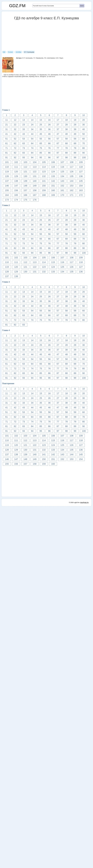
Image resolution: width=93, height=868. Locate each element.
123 (44, 172)
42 (15, 134)
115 (53, 167)
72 (15, 148)
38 (66, 129)
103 (25, 162)
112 (25, 167)
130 (25, 176)
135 (72, 176)
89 (75, 153)
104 (35, 162)
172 (81, 195)
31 (7, 129)
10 (84, 115)
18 (66, 120)
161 (62, 190)
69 (75, 143)
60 (84, 139)
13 (24, 120)
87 (58, 153)
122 (35, 172)
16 (49, 120)
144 (72, 181)
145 (81, 181)
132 (44, 176)
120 (16, 172)
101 (7, 162)
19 (75, 120)
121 (25, 172)
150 (44, 186)
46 (49, 134)
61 (7, 143)
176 (35, 200)
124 (53, 172)
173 (7, 200)
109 (81, 162)
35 (41, 129)
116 (62, 167)
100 (84, 157)
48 (66, 134)
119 (7, 172)
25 (41, 125)
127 (81, 172)
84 (32, 153)
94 (32, 157)
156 (16, 190)
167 (35, 195)
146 (7, 186)
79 (75, 148)
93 (24, 157)
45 (41, 134)
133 (53, 176)
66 (49, 143)
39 (75, 129)
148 (25, 186)
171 (72, 195)
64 (32, 143)
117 (72, 167)
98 (66, 157)
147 (16, 186)
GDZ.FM (17, 6)
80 (84, 148)
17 (58, 120)
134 (62, 176)
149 (35, 186)
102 (16, 162)
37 (58, 129)
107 (62, 162)
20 (84, 120)
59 (75, 139)
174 (16, 200)
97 (58, 157)
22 (15, 125)
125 (62, 172)
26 (49, 125)
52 (15, 139)
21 (7, 125)
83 (24, 153)
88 (66, 153)
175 (25, 200)
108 (72, 162)
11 (7, 120)
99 (75, 157)
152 (62, 186)
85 (41, 153)
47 (58, 134)
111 (16, 167)
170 (62, 195)
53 (24, 139)
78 (66, 148)
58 (66, 139)
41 (7, 134)
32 (15, 129)
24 (32, 125)
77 (58, 148)
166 (25, 195)
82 (15, 153)
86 (49, 153)
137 (7, 181)
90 (84, 153)
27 (58, 125)
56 (49, 139)
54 (32, 139)
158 (35, 190)
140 (35, 181)
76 (49, 148)
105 (44, 162)
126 (72, 172)
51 (7, 139)
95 (41, 157)
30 (84, 125)
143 (62, 181)
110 (7, 167)
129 (16, 176)
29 (75, 125)
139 (25, 181)
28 (66, 125)
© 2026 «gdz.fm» (74, 503)
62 (15, 143)
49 (75, 134)
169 (53, 195)
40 (84, 129)
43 (24, 134)
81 (7, 153)
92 (15, 157)
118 (81, 167)
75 (41, 148)
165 (16, 195)
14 (32, 120)
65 (41, 143)
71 (7, 148)
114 (44, 167)
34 (32, 129)
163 (81, 190)
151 (53, 186)
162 (72, 190)
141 (44, 181)
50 (84, 134)
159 (44, 190)
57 (58, 139)
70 (84, 143)
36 (49, 129)
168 (44, 195)
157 (25, 190)
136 (81, 176)
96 (49, 157)
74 (32, 148)
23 (24, 125)
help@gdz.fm (84, 503)
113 (35, 167)
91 (7, 157)
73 (24, 148)
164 (7, 195)
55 (41, 139)
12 (15, 120)
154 (81, 186)
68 (66, 143)
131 (35, 176)
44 (32, 134)
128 (7, 176)
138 (16, 181)
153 (72, 186)
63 (24, 143)
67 (58, 143)
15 (41, 120)
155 (7, 190)
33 (24, 129)
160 (53, 190)
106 (53, 162)
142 (53, 181)
